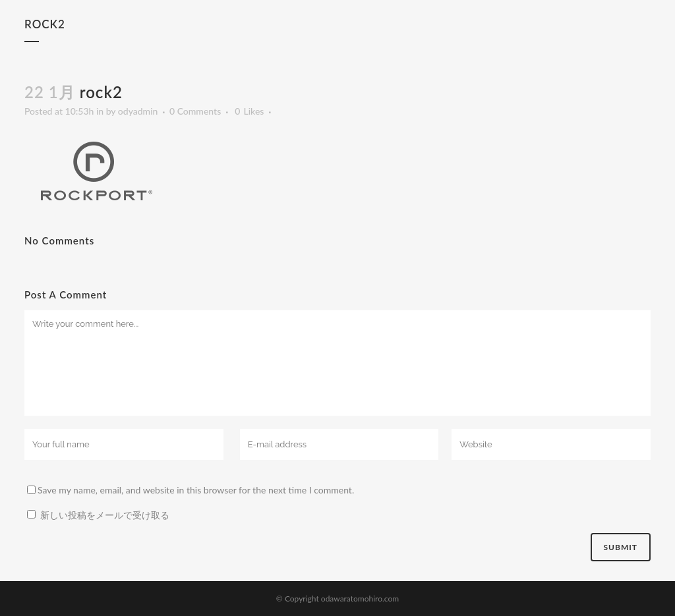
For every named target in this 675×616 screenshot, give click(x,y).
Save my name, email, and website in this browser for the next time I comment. (196, 490)
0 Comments (195, 111)
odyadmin (138, 111)
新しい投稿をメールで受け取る (105, 515)
